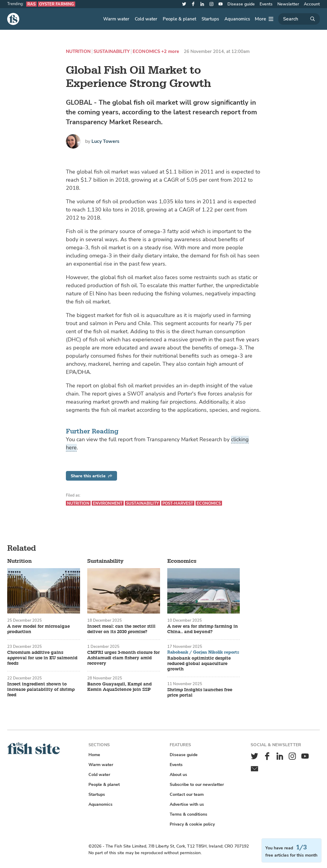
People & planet (179, 19)
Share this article (91, 476)
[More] (264, 19)
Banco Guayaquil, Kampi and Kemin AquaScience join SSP (119, 687)
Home (94, 755)
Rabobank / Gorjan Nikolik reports (203, 652)
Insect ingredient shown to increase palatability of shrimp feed (41, 690)
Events (266, 4)
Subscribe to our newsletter (197, 785)
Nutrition (78, 52)
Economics (146, 52)
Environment (108, 503)
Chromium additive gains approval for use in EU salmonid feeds (42, 658)
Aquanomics (237, 19)
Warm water (116, 19)
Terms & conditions (188, 814)
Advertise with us (187, 804)
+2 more (170, 52)
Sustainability (112, 52)
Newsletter (288, 4)
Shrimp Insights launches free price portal (200, 693)
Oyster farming (57, 4)
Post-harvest (178, 503)
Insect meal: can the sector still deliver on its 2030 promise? (121, 629)
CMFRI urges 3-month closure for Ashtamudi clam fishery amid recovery (123, 658)
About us (178, 775)
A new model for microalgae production (39, 629)
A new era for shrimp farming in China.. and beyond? (203, 629)
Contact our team (187, 794)
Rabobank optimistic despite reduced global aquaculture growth (199, 664)
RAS (31, 4)
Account (312, 4)
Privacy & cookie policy (192, 824)
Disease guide (241, 4)
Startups (210, 19)
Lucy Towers (105, 141)
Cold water (146, 19)
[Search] (299, 19)
